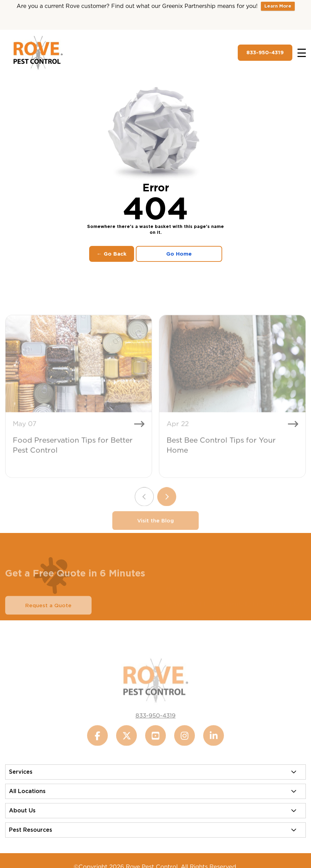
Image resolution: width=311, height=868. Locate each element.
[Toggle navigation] (302, 53)
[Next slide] (167, 507)
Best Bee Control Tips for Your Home (221, 455)
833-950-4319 (265, 53)
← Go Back (112, 254)
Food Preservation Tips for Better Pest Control (73, 455)
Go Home (179, 254)
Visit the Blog (155, 531)
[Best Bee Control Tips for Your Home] (232, 374)
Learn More (278, 6)
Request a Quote (48, 615)
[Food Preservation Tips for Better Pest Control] (79, 374)
